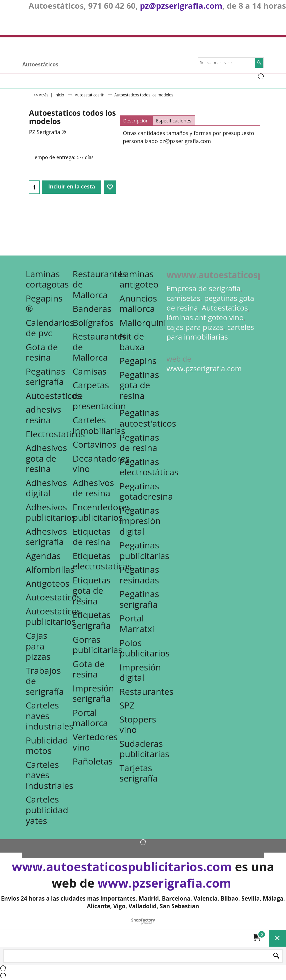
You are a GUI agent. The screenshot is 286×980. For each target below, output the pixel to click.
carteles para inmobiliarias (210, 332)
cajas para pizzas (195, 327)
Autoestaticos (225, 308)
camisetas (183, 298)
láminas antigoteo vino (205, 317)
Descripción (136, 121)
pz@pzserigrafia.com (181, 6)
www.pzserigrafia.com (204, 368)
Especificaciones (174, 121)
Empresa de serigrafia (203, 288)
